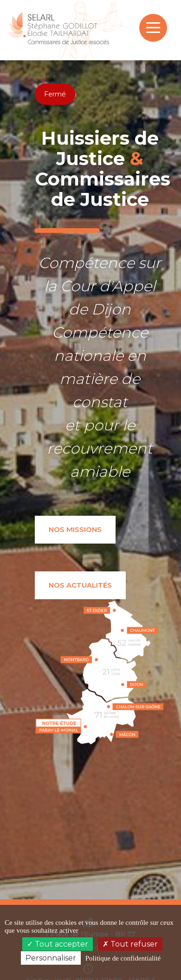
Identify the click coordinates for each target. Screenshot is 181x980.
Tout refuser (130, 944)
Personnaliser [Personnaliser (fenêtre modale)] (51, 958)
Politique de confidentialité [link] (123, 958)
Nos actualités (80, 585)
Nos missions (75, 529)
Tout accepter (58, 944)
